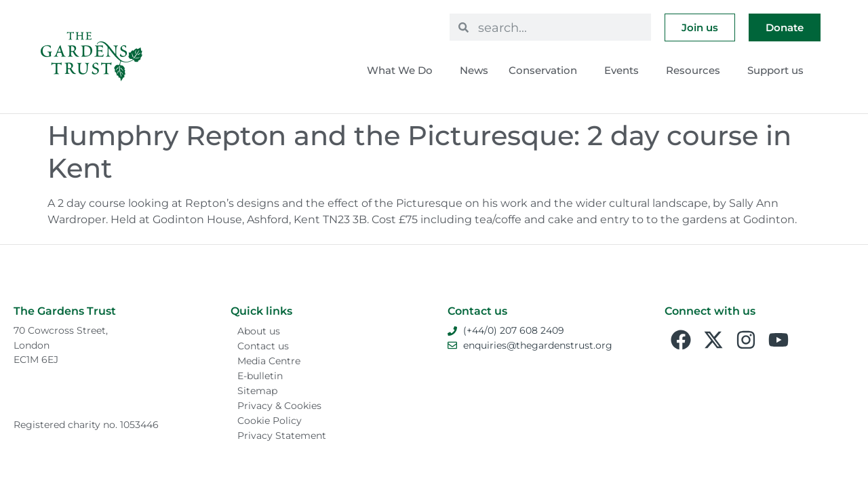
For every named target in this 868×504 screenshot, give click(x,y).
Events (625, 71)
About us (259, 331)
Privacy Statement (282, 435)
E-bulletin (260, 376)
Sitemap (257, 391)
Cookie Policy (270, 421)
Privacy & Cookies (279, 406)
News (474, 70)
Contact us (263, 346)
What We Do (403, 71)
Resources (696, 71)
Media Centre (269, 361)
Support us (779, 71)
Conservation (546, 71)
